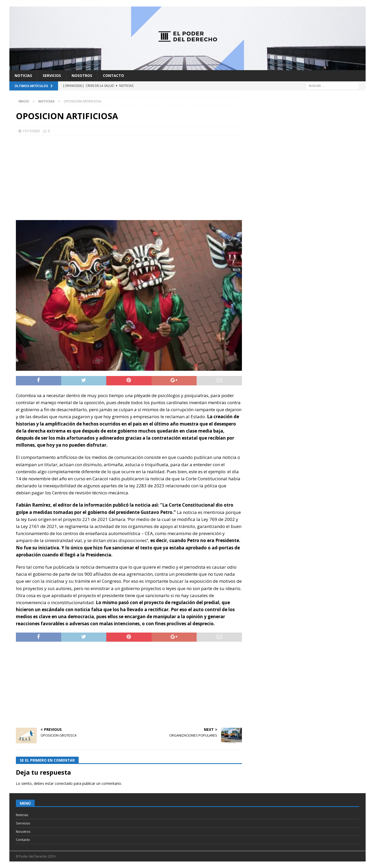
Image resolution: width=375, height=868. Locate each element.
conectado (64, 783)
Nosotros (82, 75)
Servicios (52, 75)
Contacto (113, 75)
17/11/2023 (31, 131)
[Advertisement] (129, 177)
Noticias (23, 75)
